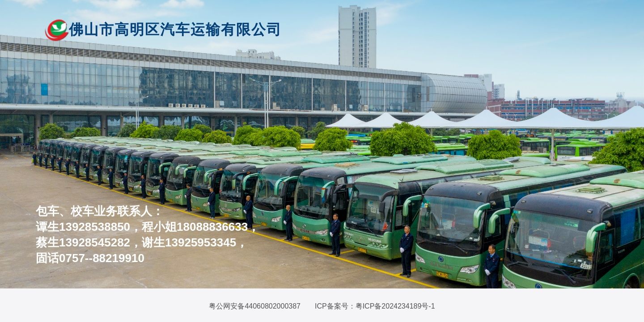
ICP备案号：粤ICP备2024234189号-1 (375, 306)
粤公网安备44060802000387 (255, 306)
